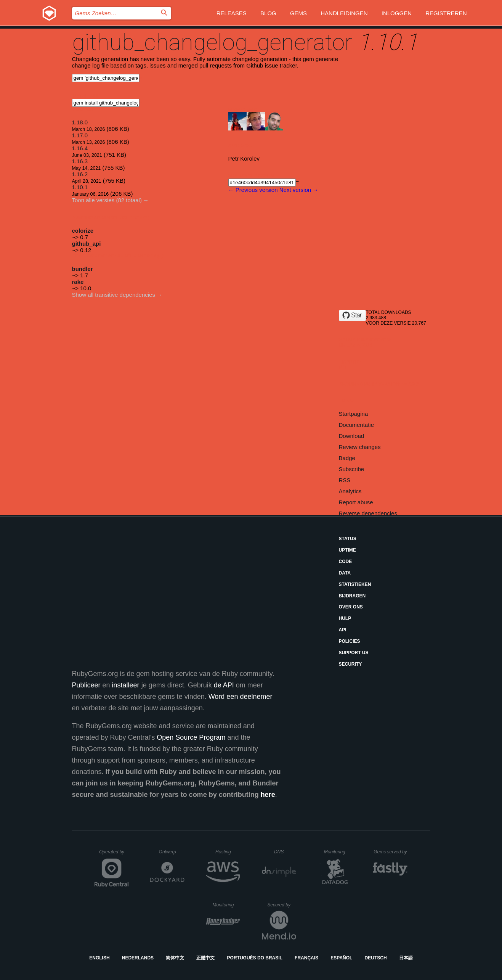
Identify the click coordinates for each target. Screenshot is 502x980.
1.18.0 (80, 122)
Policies (350, 641)
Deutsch (376, 958)
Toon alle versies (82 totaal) (107, 200)
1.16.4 (80, 148)
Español (341, 958)
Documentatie (357, 425)
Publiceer (86, 685)
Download (352, 436)
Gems (298, 13)
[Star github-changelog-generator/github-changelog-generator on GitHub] (352, 315)
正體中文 (205, 958)
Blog (268, 13)
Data (345, 573)
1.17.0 (80, 135)
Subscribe (352, 469)
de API (224, 685)
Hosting (228, 852)
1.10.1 (80, 187)
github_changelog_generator (212, 42)
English (99, 958)
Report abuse (356, 502)
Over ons (351, 607)
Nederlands (138, 958)
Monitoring (338, 852)
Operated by (114, 854)
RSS (345, 480)
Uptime (347, 550)
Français (306, 958)
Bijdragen (352, 596)
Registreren (446, 13)
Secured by (281, 905)
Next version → (299, 190)
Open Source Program (191, 737)
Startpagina (354, 414)
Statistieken (355, 584)
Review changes (360, 447)
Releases (232, 13)
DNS (285, 852)
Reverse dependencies (368, 513)
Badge (347, 458)
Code (346, 562)
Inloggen (397, 13)
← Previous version (253, 190)
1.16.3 (80, 161)
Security (350, 664)
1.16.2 (80, 174)
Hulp (345, 618)
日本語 (406, 958)
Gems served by (391, 852)
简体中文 (175, 958)
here (268, 795)
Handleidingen (344, 13)
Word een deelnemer (241, 697)
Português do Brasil (255, 958)
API (343, 630)
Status (348, 539)
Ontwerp (172, 852)
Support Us (354, 653)
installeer (126, 685)
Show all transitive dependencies (114, 295)
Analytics (350, 491)
